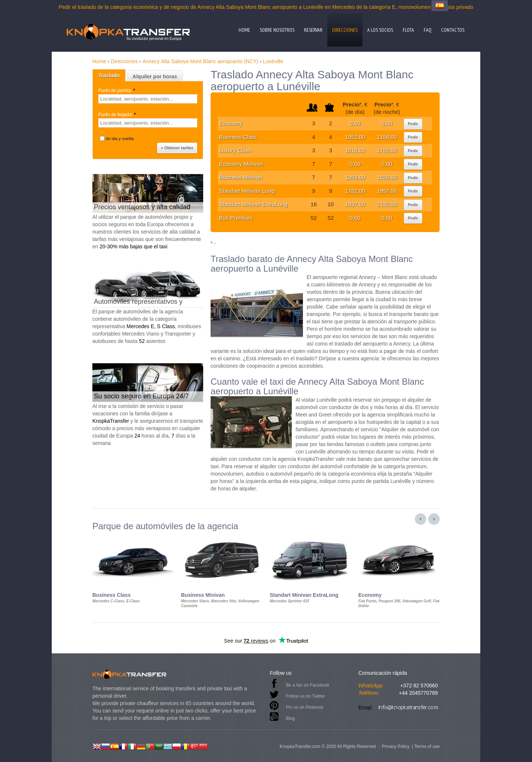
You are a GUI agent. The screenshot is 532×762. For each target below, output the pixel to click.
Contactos (453, 30)
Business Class (238, 137)
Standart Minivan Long (247, 191)
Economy (231, 123)
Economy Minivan (241, 164)
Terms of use (427, 746)
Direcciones (345, 30)
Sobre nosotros (277, 30)
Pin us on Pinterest (305, 707)
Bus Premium (236, 218)
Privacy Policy (395, 746)
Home (244, 30)
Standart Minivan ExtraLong (253, 204)
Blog (290, 718)
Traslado (109, 75)
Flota (408, 30)
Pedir (413, 124)
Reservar (313, 30)
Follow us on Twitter (306, 696)
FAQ (428, 30)
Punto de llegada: (118, 115)
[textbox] (148, 99)
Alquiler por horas (155, 76)
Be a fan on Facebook (308, 685)
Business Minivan (241, 177)
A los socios (380, 30)
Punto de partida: (117, 91)
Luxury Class (235, 150)
